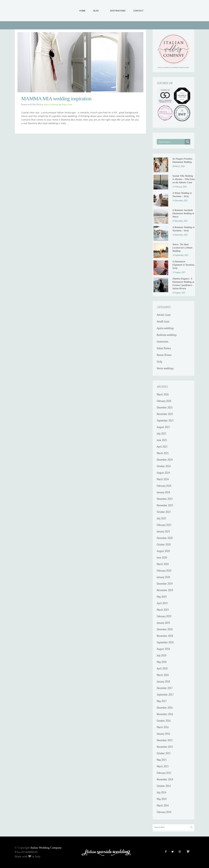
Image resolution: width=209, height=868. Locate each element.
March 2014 (163, 805)
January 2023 (163, 531)
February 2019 (164, 616)
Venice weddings (165, 368)
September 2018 (165, 642)
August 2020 (163, 551)
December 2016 (165, 708)
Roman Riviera (164, 355)
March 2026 (163, 394)
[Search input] (171, 142)
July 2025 (161, 434)
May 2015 (162, 760)
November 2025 (165, 414)
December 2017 (165, 688)
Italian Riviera (164, 348)
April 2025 (162, 447)
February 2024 (164, 486)
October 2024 (164, 466)
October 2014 (164, 786)
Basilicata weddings (167, 335)
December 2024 (165, 460)
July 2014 (161, 792)
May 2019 (162, 597)
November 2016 (165, 714)
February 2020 (164, 571)
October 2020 (164, 544)
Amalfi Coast (163, 321)
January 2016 (163, 734)
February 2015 (164, 773)
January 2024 (163, 492)
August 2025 (163, 427)
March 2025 (163, 453)
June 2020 (162, 557)
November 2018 (165, 636)
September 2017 (165, 695)
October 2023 (164, 512)
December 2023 (165, 499)
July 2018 (161, 655)
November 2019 (165, 590)
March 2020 (163, 564)
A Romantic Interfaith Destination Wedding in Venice (183, 213)
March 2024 (163, 479)
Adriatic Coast (164, 315)
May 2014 (162, 799)
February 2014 (164, 812)
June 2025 (162, 440)
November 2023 (165, 505)
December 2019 (165, 584)
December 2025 (165, 407)
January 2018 (163, 681)
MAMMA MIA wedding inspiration (56, 99)
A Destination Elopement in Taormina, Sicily (184, 265)
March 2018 (163, 675)
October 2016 (164, 721)
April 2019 (162, 603)
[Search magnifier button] (187, 142)
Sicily (159, 362)
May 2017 (162, 701)
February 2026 (164, 401)
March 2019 (163, 610)
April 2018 (162, 668)
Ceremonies (163, 342)
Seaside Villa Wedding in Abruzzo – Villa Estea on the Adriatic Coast (184, 179)
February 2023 (164, 525)
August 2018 (163, 649)
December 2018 (165, 629)
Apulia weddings (51, 104)
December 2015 (165, 740)
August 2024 (163, 473)
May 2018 (162, 662)
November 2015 (165, 747)
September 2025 (165, 420)
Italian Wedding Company (46, 848)
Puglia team (67, 104)
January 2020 (163, 577)
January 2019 (163, 623)
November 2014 (165, 779)
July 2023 (161, 518)
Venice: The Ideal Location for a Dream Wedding (182, 248)
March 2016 (163, 727)
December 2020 (165, 538)
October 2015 (164, 753)
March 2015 (163, 766)
